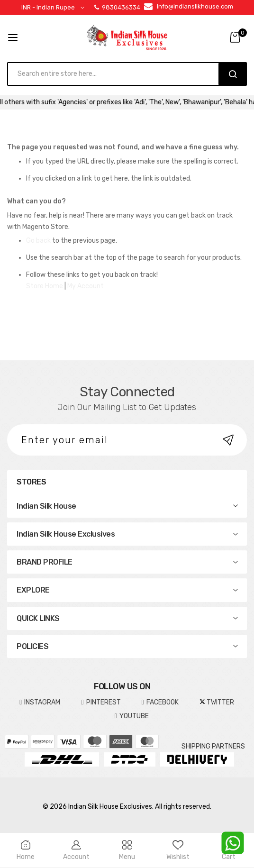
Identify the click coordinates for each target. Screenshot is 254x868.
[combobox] (118, 74)
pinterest (101, 703)
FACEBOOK (160, 703)
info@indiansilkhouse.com (195, 6)
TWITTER (217, 702)
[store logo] (127, 37)
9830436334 (117, 7)
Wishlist (178, 850)
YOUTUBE (132, 716)
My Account (86, 286)
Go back (38, 241)
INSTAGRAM (40, 703)
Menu (127, 850)
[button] (54, 8)
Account (76, 850)
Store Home (45, 286)
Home (25, 850)
